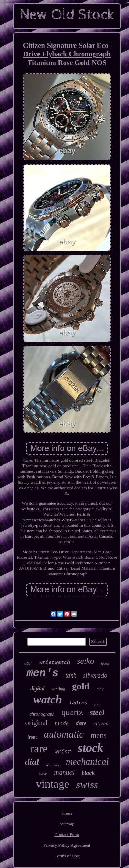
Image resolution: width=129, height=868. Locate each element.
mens (98, 735)
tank (71, 676)
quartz (72, 712)
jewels (105, 664)
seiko (85, 661)
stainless (52, 765)
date (81, 723)
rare (39, 749)
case (43, 773)
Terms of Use (67, 856)
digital (37, 688)
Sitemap (67, 824)
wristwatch (55, 663)
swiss (87, 785)
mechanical (87, 762)
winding (58, 689)
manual (64, 772)
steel (97, 713)
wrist (63, 752)
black (88, 773)
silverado (95, 675)
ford (97, 704)
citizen (101, 724)
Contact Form (67, 834)
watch (48, 699)
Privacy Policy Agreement (67, 845)
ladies (78, 703)
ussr (28, 663)
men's (42, 673)
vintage (52, 784)
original (37, 723)
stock (90, 748)
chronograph (42, 714)
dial (32, 762)
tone (100, 689)
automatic (64, 734)
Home (67, 813)
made (62, 723)
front (32, 737)
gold (81, 686)
